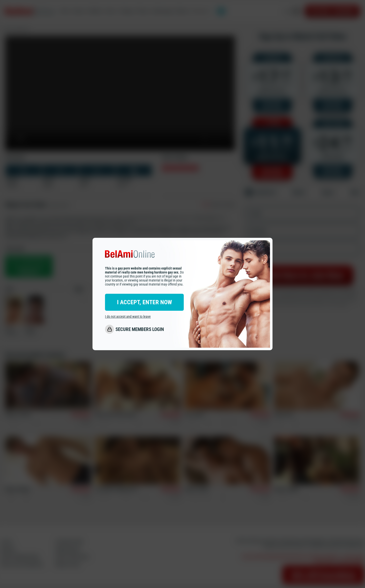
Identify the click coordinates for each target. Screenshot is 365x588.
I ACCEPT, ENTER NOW (144, 302)
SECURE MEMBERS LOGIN (140, 329)
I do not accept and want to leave (128, 316)
